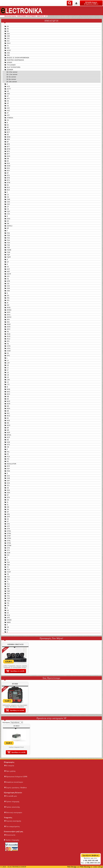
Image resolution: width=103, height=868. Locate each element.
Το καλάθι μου (11, 796)
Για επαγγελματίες (12, 827)
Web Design (72, 867)
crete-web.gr (98, 867)
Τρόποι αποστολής (12, 807)
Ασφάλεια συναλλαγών (14, 782)
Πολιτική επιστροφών (13, 813)
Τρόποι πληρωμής (12, 802)
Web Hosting (85, 867)
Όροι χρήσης (10, 771)
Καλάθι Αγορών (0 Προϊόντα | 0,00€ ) (91, 3)
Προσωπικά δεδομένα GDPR (16, 777)
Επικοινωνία (10, 835)
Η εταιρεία (9, 766)
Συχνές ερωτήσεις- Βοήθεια (16, 788)
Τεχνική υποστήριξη (13, 821)
